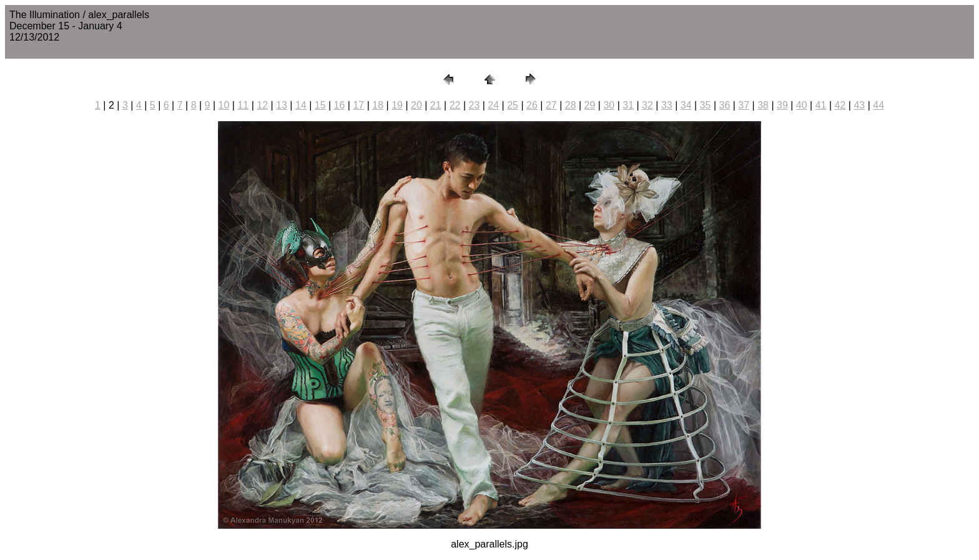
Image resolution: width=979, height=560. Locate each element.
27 (551, 105)
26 (532, 105)
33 (667, 105)
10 (224, 105)
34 (686, 105)
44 (878, 105)
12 (262, 105)
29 (590, 105)
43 (859, 105)
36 (724, 105)
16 (340, 105)
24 (493, 105)
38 (763, 105)
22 (455, 105)
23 (475, 105)
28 (571, 105)
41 (821, 105)
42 (840, 105)
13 (282, 105)
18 (378, 105)
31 (628, 105)
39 (782, 105)
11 (243, 105)
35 (706, 105)
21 (436, 105)
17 (358, 105)
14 (301, 105)
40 (802, 105)
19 (397, 105)
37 (744, 105)
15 (320, 105)
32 (647, 105)
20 (416, 105)
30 (609, 105)
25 (513, 105)
